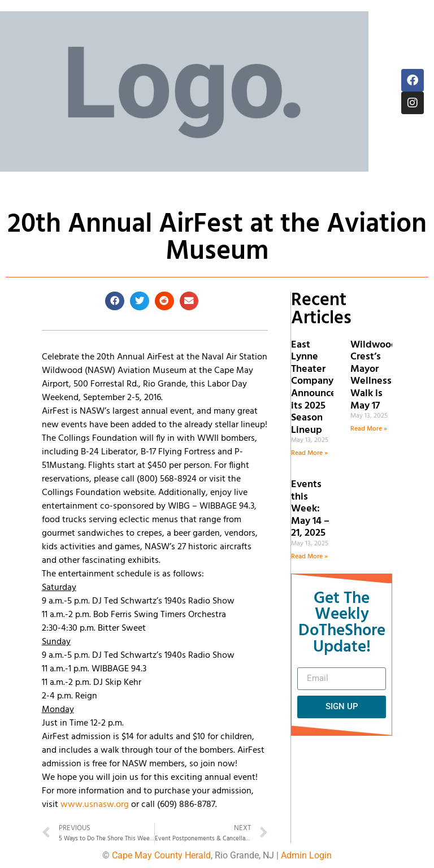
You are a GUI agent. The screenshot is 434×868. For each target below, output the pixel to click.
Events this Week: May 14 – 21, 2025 (310, 509)
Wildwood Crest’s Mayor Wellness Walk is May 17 (374, 376)
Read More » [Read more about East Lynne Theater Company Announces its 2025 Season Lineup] (309, 453)
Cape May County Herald (161, 855)
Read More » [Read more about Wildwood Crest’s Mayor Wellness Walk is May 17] (369, 429)
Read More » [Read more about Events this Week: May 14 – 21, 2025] (309, 557)
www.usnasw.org (95, 805)
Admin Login (306, 855)
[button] (115, 301)
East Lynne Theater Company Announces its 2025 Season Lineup (316, 388)
